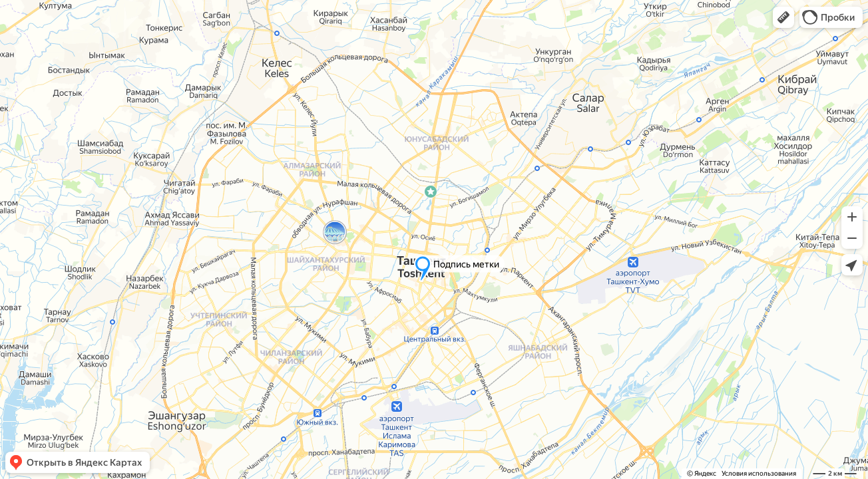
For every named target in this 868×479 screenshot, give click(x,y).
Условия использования (759, 473)
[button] (783, 17)
